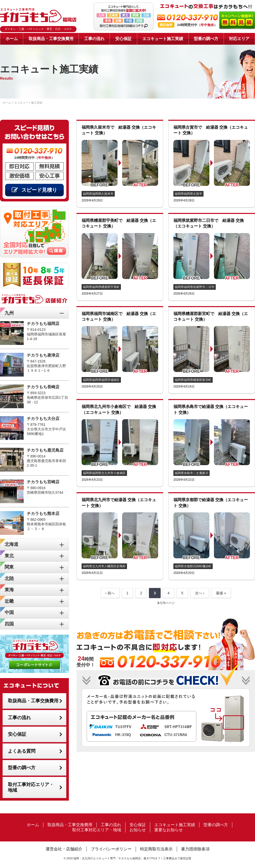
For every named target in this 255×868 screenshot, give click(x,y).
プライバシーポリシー (111, 849)
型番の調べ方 (206, 39)
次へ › (200, 593)
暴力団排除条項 (195, 849)
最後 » (221, 593)
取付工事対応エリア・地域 (31, 787)
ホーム (12, 39)
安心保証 (123, 39)
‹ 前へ (110, 593)
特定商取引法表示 (156, 849)
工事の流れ (94, 39)
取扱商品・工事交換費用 (51, 39)
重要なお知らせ (169, 830)
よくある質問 (22, 751)
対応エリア (239, 39)
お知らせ (138, 830)
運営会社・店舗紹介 (64, 849)
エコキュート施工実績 (163, 39)
